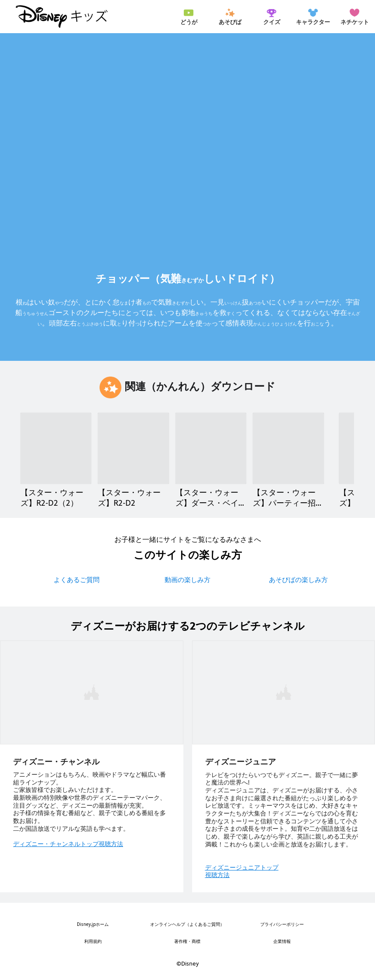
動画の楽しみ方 (187, 580)
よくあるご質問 (77, 580)
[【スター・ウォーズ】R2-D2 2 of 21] (133, 448)
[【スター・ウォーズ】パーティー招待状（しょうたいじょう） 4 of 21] (288, 448)
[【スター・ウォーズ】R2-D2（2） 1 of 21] (56, 448)
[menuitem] (189, 17)
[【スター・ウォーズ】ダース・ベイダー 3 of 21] (211, 448)
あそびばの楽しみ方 (298, 580)
